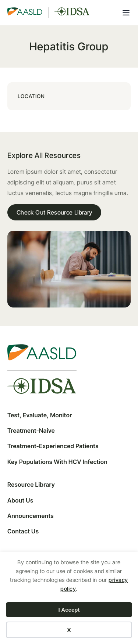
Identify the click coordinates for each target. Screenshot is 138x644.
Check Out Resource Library (54, 212)
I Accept (69, 610)
